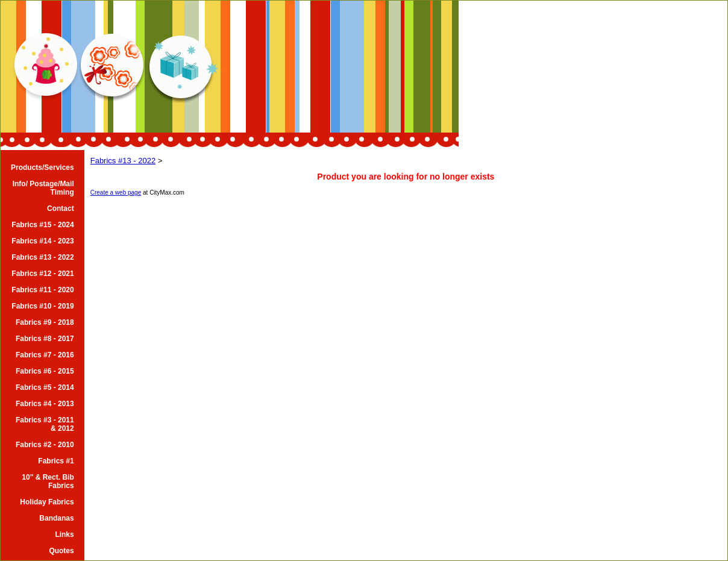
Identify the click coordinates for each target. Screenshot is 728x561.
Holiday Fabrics (47, 502)
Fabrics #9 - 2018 (45, 322)
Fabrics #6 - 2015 (45, 371)
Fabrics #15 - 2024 (42, 225)
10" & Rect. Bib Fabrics (48, 481)
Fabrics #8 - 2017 (45, 339)
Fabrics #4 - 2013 (45, 404)
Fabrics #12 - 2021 (42, 274)
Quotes (61, 551)
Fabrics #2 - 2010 (45, 445)
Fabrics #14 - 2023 (42, 241)
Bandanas (56, 518)
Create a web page (116, 193)
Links (64, 534)
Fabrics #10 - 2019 (42, 306)
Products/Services (42, 168)
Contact (61, 208)
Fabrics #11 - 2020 (42, 290)
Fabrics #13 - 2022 (42, 257)
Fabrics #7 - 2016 (45, 355)
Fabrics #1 (56, 461)
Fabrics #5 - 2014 (45, 387)
